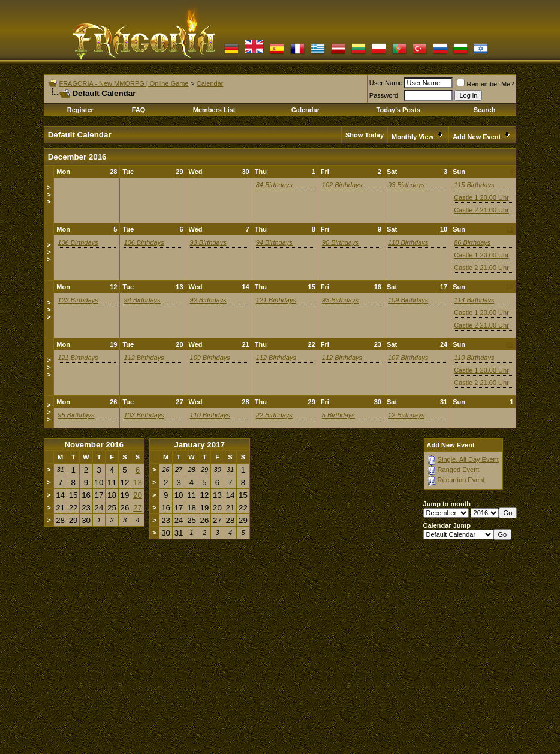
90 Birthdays (340, 242)
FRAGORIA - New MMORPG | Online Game (124, 83)
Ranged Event (459, 470)
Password (384, 95)
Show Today (365, 135)
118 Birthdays (408, 242)
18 (510, 287)
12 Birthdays (406, 415)
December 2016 (77, 157)
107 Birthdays (408, 358)
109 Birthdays (408, 300)
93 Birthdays (406, 185)
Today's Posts (398, 110)
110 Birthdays (474, 358)
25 (510, 344)
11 (510, 229)
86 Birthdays (472, 242)
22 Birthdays (274, 415)
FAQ (139, 110)
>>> (49, 194)
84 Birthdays (274, 185)
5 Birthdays (338, 415)
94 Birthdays (274, 242)
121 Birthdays (276, 300)
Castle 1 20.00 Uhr (481, 197)
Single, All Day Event (468, 459)
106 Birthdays (78, 242)
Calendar (210, 83)
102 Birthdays (342, 185)
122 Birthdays (78, 300)
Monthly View (413, 137)
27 (138, 508)
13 (138, 483)
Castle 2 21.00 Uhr (481, 210)
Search (485, 110)
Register (80, 110)
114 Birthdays (474, 300)
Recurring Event (461, 480)
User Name (386, 83)
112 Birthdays (144, 358)
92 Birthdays (208, 300)
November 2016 (94, 445)
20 (138, 495)
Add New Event (477, 137)
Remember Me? (485, 84)
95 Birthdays (76, 415)
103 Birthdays (144, 415)
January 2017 (199, 445)
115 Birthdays (474, 185)
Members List (214, 110)
